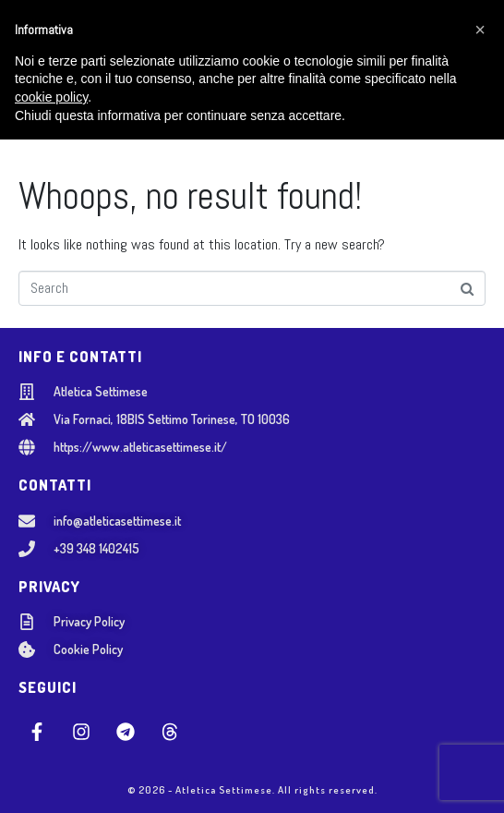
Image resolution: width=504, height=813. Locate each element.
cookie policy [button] (51, 771)
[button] (480, 703)
